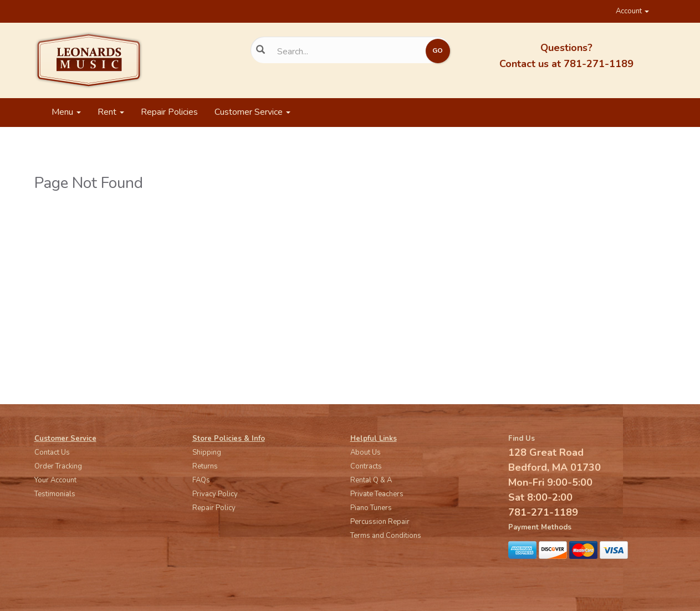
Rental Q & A (371, 480)
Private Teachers (377, 494)
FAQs (201, 480)
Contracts (366, 466)
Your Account (55, 480)
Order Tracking (58, 466)
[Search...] (342, 52)
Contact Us (52, 452)
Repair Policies (169, 112)
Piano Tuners (371, 508)
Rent (111, 112)
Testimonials (55, 494)
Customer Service (252, 112)
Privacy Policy (215, 494)
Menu (66, 112)
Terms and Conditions (386, 536)
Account (632, 11)
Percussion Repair (380, 522)
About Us (366, 452)
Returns (205, 466)
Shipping (207, 452)
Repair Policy (214, 508)
